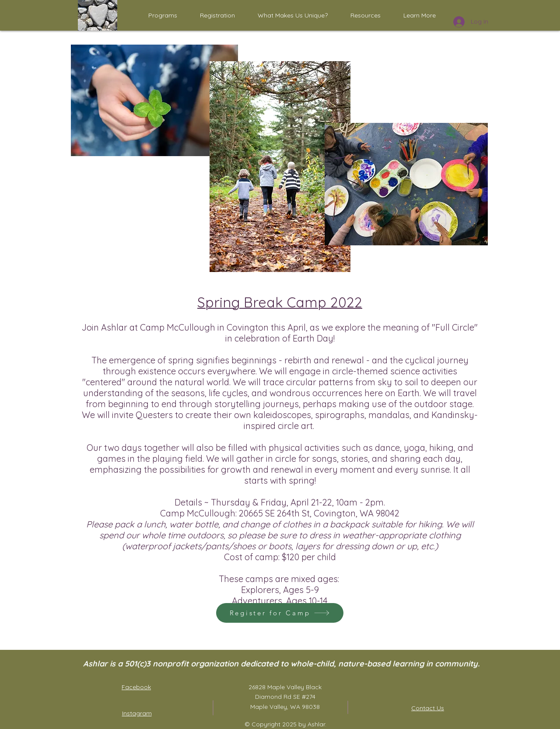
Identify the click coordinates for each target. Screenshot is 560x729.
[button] (163, 15)
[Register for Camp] (280, 613)
